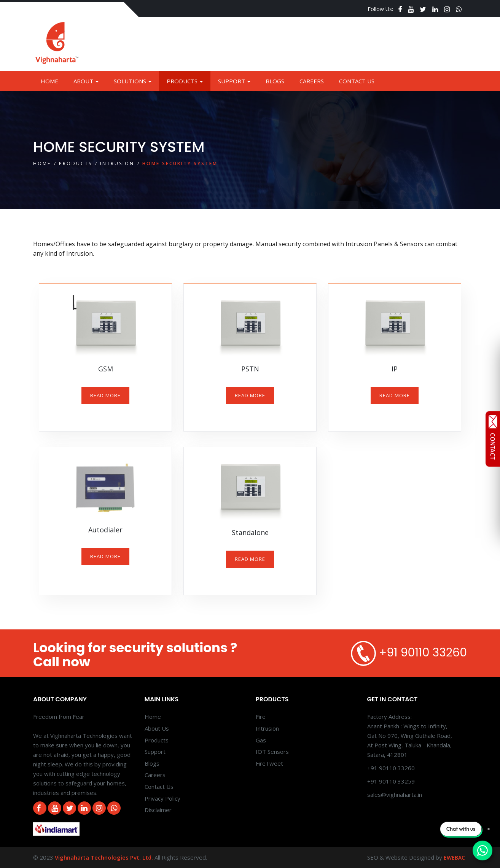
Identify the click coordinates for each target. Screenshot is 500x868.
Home (49, 81)
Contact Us (357, 81)
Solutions (133, 81)
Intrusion (117, 163)
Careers (312, 81)
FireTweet (269, 763)
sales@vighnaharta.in (395, 795)
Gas (261, 740)
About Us (157, 728)
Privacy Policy (162, 798)
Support (234, 81)
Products (185, 81)
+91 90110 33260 (423, 653)
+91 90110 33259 (391, 781)
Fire (261, 717)
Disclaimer (158, 810)
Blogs (275, 81)
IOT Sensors (272, 752)
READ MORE (105, 395)
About (86, 81)
